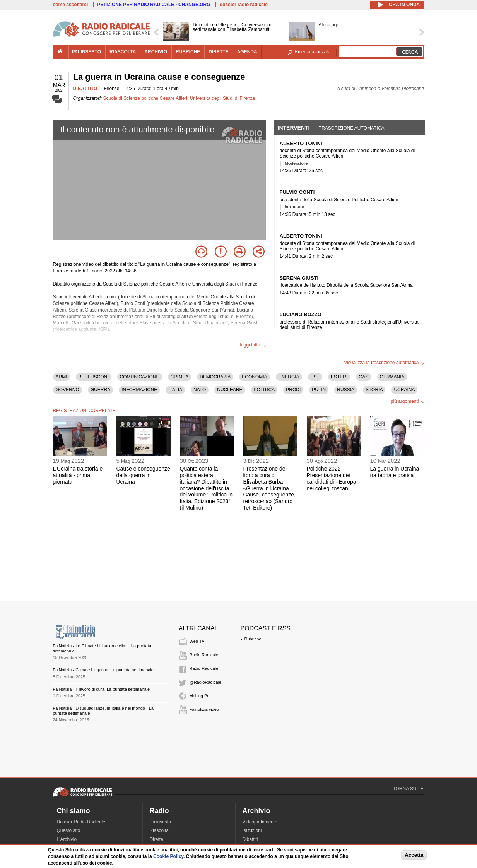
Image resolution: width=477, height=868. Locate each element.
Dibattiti (250, 839)
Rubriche (253, 639)
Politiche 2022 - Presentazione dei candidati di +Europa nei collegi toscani (332, 478)
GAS (363, 377)
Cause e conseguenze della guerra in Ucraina (143, 475)
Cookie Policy (168, 856)
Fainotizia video (204, 709)
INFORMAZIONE (139, 390)
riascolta (123, 52)
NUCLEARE (230, 390)
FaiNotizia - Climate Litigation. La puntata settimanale (103, 670)
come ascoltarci (71, 5)
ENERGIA (289, 377)
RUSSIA (346, 390)
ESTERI (339, 377)
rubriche (188, 52)
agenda (247, 52)
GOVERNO (68, 390)
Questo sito (69, 830)
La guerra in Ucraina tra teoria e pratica (395, 472)
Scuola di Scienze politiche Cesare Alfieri (145, 98)
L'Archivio (67, 839)
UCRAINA (404, 390)
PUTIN (319, 390)
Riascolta (159, 830)
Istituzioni (252, 830)
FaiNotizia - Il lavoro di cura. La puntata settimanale (102, 689)
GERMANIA (392, 377)
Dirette (156, 839)
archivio (156, 52)
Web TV (197, 641)
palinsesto (87, 52)
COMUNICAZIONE (140, 377)
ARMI (62, 377)
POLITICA (264, 390)
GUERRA (100, 390)
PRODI (293, 390)
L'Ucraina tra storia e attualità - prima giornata (78, 475)
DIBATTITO (85, 89)
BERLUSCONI (94, 377)
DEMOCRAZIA (215, 377)
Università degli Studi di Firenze (223, 98)
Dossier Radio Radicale (81, 822)
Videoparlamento (260, 822)
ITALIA (175, 390)
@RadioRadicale (206, 682)
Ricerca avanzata (313, 52)
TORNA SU (404, 789)
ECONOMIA (254, 377)
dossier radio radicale (244, 5)
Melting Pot (200, 696)
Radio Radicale (204, 655)
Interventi (294, 128)
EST (315, 377)
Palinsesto (160, 822)
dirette (218, 52)
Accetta (414, 855)
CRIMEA (180, 377)
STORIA (374, 390)
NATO (200, 390)
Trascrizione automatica (352, 128)
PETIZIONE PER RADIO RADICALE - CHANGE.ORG (154, 5)
